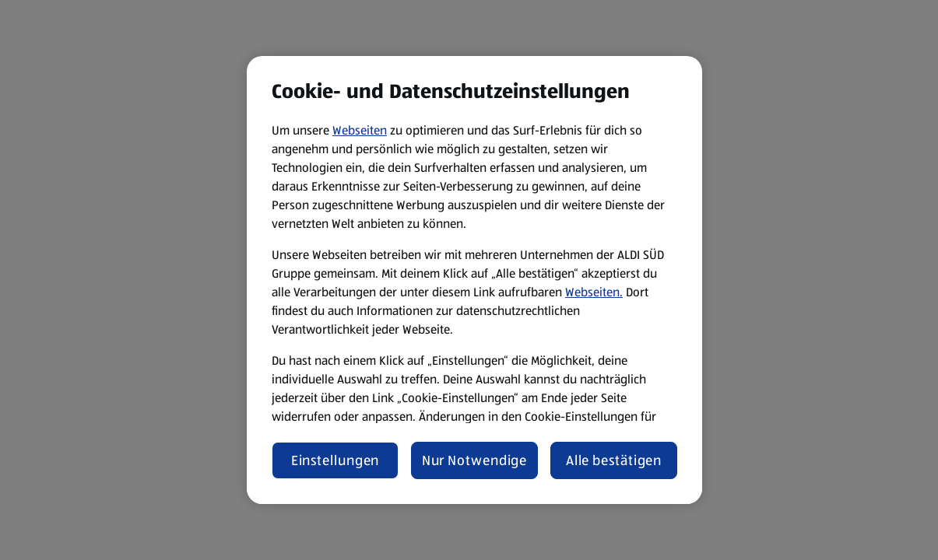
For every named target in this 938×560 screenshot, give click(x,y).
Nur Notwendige (475, 460)
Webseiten (360, 130)
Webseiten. (594, 292)
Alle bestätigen (614, 460)
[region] (474, 280)
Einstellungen (336, 460)
